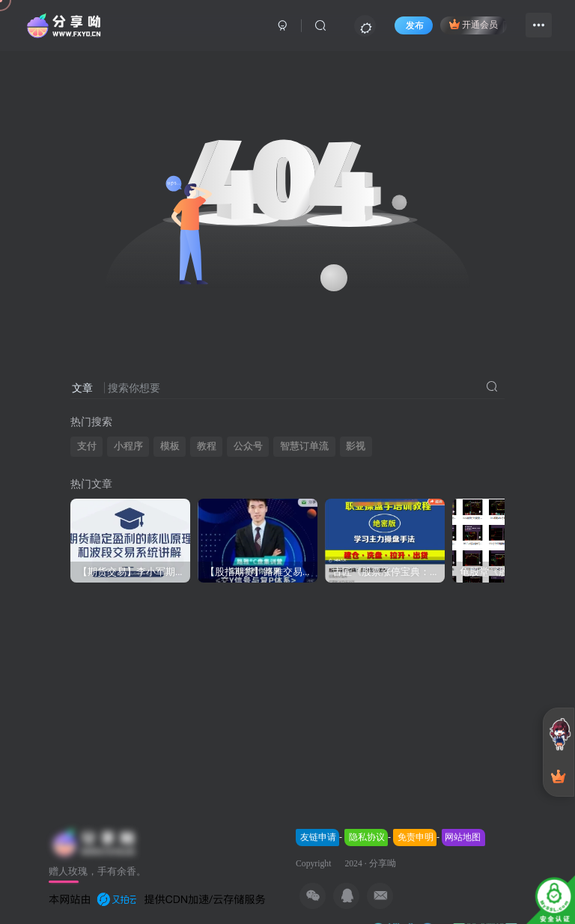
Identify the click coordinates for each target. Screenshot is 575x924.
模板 (170, 446)
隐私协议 (367, 837)
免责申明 (416, 837)
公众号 (248, 446)
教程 (207, 446)
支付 (87, 446)
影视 (356, 446)
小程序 (128, 446)
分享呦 (383, 863)
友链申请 (318, 837)
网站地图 (463, 837)
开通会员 (474, 24)
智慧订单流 (304, 446)
